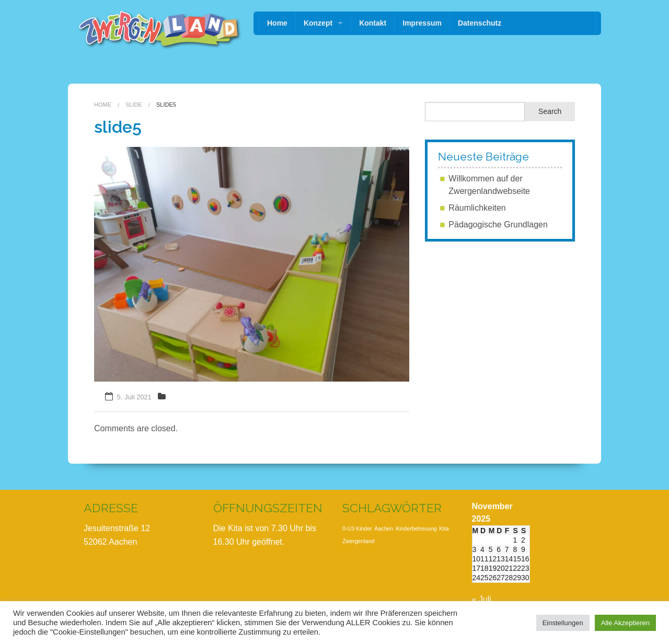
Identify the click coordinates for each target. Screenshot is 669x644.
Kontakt (373, 23)
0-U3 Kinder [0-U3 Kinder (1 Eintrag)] (357, 528)
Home (277, 23)
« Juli (482, 599)
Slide (134, 105)
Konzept (318, 23)
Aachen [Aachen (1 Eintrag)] (384, 528)
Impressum (422, 23)
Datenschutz (480, 23)
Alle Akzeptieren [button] (625, 623)
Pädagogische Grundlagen (498, 225)
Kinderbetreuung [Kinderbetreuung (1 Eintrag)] (416, 528)
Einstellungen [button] (563, 623)
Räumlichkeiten (477, 208)
